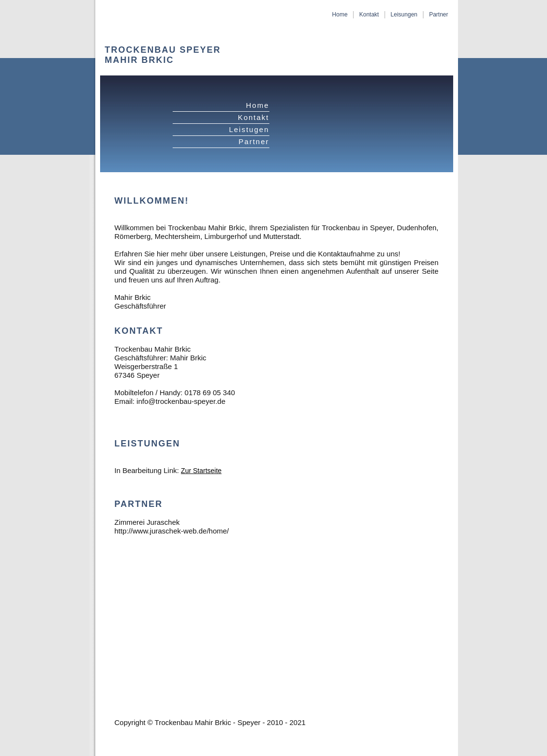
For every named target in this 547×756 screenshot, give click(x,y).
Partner (438, 15)
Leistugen (249, 129)
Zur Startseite (201, 471)
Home (340, 15)
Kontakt (369, 15)
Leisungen (404, 15)
